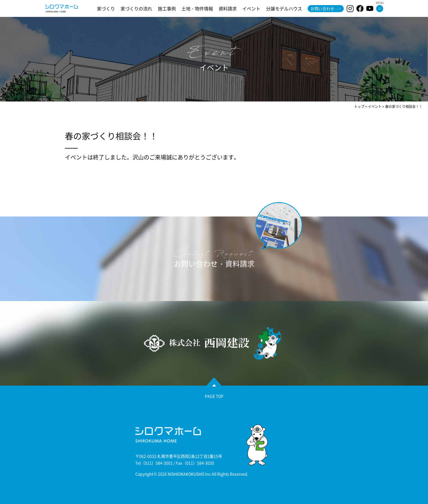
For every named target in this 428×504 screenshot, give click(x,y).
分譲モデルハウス (284, 8)
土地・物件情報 (197, 8)
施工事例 (167, 8)
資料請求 (228, 8)
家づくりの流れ (136, 8)
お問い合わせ (322, 8)
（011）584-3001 (157, 463)
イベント (251, 8)
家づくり (106, 8)
